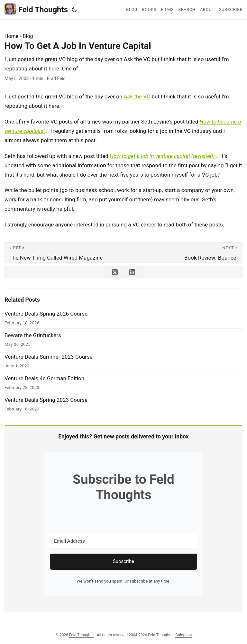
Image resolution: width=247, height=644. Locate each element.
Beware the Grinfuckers (33, 335)
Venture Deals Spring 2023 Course (46, 400)
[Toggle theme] (74, 10)
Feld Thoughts (36, 9)
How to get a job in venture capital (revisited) (162, 156)
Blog (28, 36)
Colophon (183, 635)
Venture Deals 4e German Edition (44, 378)
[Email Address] (123, 541)
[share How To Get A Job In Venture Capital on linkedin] (132, 272)
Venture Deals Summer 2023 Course (49, 357)
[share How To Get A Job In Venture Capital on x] (115, 272)
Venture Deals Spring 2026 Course (46, 314)
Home (11, 36)
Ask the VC (137, 97)
